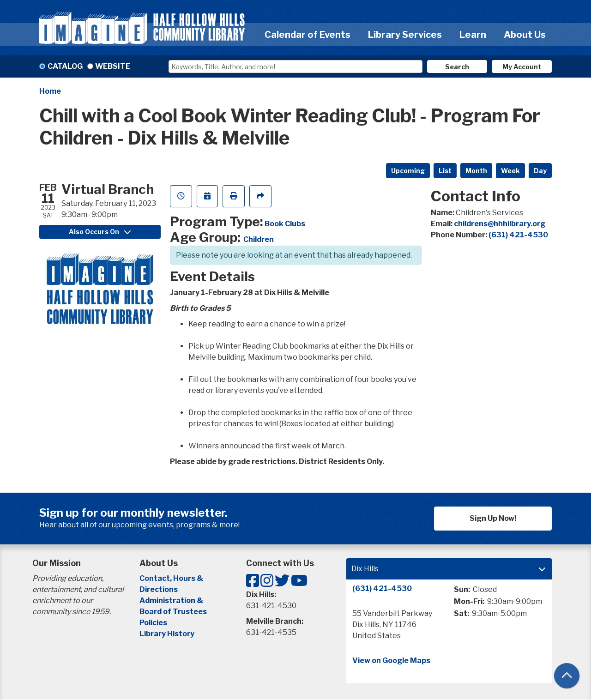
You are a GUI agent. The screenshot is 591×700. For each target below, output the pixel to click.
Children (259, 239)
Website (113, 66)
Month (476, 171)
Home (50, 91)
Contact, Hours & (172, 578)
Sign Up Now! (493, 518)
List (445, 171)
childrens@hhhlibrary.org (500, 224)
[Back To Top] (567, 676)
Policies (153, 623)
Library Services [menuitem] (405, 35)
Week (510, 171)
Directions (159, 589)
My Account (522, 67)
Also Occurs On (100, 232)
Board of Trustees (173, 612)
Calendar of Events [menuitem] (308, 35)
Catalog (65, 66)
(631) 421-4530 (518, 235)
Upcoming (408, 171)
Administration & (172, 600)
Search (457, 67)
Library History (167, 634)
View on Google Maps (391, 661)
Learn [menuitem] (473, 35)
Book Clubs (285, 224)
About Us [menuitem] (525, 35)
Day (540, 171)
